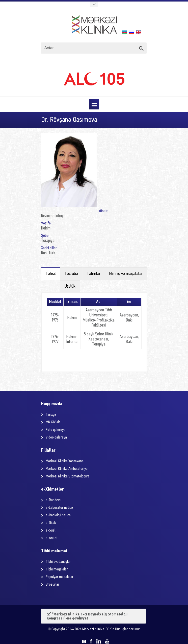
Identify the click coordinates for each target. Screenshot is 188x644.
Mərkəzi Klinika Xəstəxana (65, 461)
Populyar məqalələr (60, 577)
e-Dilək (51, 523)
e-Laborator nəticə (59, 508)
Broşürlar (52, 585)
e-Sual (50, 531)
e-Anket (52, 538)
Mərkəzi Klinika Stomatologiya (68, 476)
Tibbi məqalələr (57, 569)
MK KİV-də (53, 422)
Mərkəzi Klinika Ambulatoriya (67, 469)
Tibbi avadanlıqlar (58, 562)
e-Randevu (53, 500)
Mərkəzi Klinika (93, 629)
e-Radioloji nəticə (58, 515)
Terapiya (48, 241)
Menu (94, 104)
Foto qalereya (56, 430)
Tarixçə (51, 415)
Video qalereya (56, 438)
